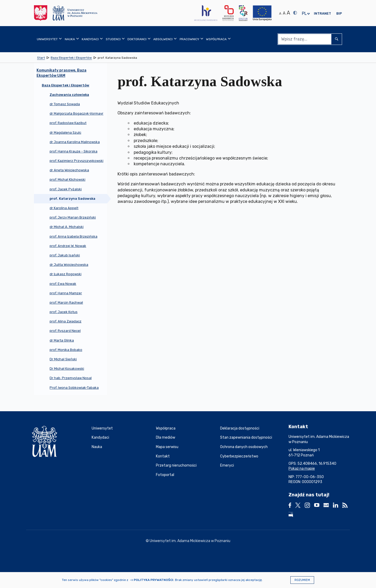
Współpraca (166, 428)
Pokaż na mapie (302, 469)
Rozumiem (302, 580)
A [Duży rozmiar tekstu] (288, 13)
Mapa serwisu (167, 447)
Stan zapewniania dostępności (246, 437)
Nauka (97, 447)
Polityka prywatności (154, 580)
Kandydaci (100, 437)
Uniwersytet (102, 428)
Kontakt (163, 456)
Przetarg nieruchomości (176, 465)
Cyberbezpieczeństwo (239, 456)
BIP (339, 13)
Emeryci (227, 465)
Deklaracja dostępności (240, 428)
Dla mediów (166, 437)
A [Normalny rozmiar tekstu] (280, 13)
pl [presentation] (304, 14)
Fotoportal (165, 475)
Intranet (322, 13)
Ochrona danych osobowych (244, 447)
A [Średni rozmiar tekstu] (284, 13)
